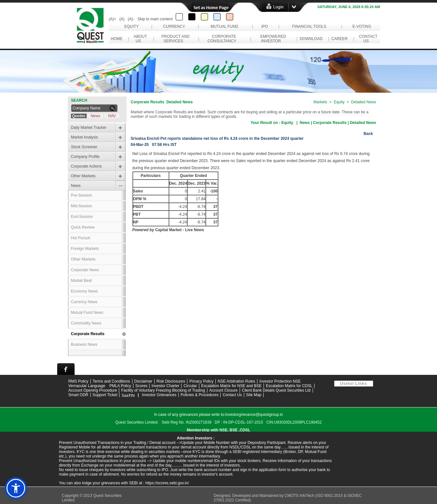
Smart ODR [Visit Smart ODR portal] (78, 395)
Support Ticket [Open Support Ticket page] (105, 395)
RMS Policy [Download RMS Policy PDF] (78, 381)
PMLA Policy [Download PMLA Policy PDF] (120, 386)
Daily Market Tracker (89, 128)
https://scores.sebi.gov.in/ (167, 483)
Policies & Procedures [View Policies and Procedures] (199, 395)
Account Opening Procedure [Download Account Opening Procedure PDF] (93, 390)
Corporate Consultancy (223, 39)
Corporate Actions (86, 166)
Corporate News (85, 270)
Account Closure (224, 390)
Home (117, 39)
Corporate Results (88, 334)
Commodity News (86, 323)
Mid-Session (82, 206)
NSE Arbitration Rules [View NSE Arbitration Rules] (236, 381)
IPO (265, 26)
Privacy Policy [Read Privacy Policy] (201, 381)
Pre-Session (82, 195)
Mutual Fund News (87, 313)
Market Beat (82, 281)
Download (311, 39)
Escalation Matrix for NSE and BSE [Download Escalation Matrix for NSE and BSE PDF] (231, 386)
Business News (84, 345)
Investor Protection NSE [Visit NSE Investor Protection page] (280, 381)
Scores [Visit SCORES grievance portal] (141, 386)
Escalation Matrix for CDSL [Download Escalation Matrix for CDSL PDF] (289, 386)
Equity (131, 26)
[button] (16, 488)
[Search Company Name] (90, 108)
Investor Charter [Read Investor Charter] (165, 386)
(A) (122, 19)
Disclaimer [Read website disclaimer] (143, 381)
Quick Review (83, 227)
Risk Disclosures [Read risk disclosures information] (171, 381)
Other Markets (83, 176)
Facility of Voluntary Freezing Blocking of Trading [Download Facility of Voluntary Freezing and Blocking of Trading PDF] (163, 390)
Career (339, 39)
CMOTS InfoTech (300, 496)
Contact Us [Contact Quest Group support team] (232, 395)
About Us (139, 39)
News (95, 116)
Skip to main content (155, 19)
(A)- (131, 19)
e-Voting (362, 26)
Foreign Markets (85, 249)
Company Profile (85, 157)
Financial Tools (309, 26)
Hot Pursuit (81, 238)
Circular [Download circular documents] (190, 386)
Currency (174, 26)
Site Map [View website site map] (254, 395)
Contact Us (367, 39)
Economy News (84, 291)
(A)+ (113, 19)
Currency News (84, 302)
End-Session (82, 217)
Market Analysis (85, 137)
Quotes (79, 116)
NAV (112, 116)
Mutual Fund (224, 26)
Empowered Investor (272, 39)
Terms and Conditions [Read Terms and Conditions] (111, 381)
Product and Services (174, 39)
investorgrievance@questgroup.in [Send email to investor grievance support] (254, 415)
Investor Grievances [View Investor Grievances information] (159, 395)
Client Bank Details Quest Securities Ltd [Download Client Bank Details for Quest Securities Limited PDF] (276, 390)
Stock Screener (84, 147)
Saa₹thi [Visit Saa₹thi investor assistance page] (128, 396)
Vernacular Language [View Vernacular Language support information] (87, 386)
